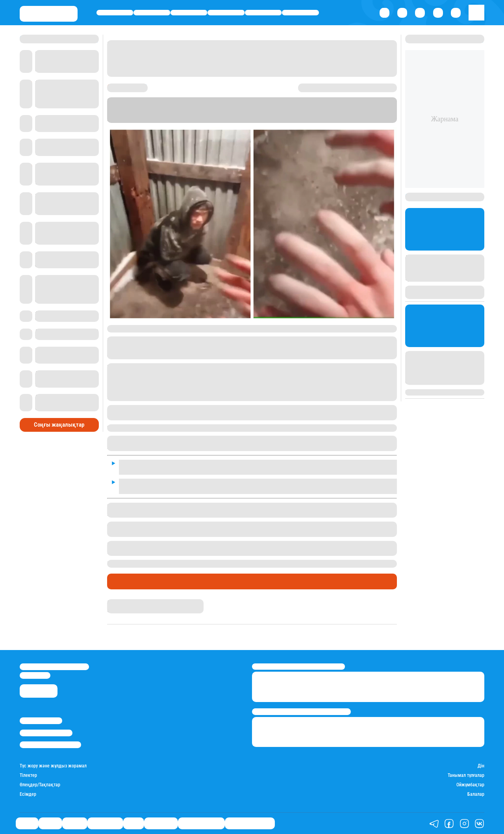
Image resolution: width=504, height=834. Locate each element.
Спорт (263, 12)
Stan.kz (349, 113)
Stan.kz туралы (41, 721)
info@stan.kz (35, 675)
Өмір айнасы (226, 12)
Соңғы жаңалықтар (59, 425)
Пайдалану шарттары (50, 745)
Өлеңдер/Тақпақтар (40, 785)
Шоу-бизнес (301, 12)
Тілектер (28, 775)
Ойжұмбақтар (470, 785)
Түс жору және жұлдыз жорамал (53, 766)
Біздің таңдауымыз (250, 823)
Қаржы (152, 12)
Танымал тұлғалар (466, 775)
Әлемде (189, 12)
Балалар (476, 794)
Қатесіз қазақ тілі (201, 823)
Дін (481, 766)
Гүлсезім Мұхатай (127, 602)
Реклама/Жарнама (46, 733)
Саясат (115, 12)
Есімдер (28, 794)
